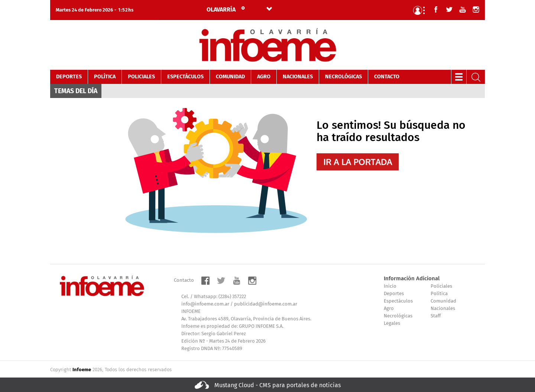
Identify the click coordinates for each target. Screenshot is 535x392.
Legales (392, 324)
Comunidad (230, 77)
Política (105, 77)
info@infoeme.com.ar (205, 304)
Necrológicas (343, 77)
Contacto (387, 77)
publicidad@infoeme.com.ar (266, 304)
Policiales (141, 77)
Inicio (390, 286)
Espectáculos (185, 77)
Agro (264, 77)
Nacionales (298, 77)
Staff (436, 316)
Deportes (69, 77)
